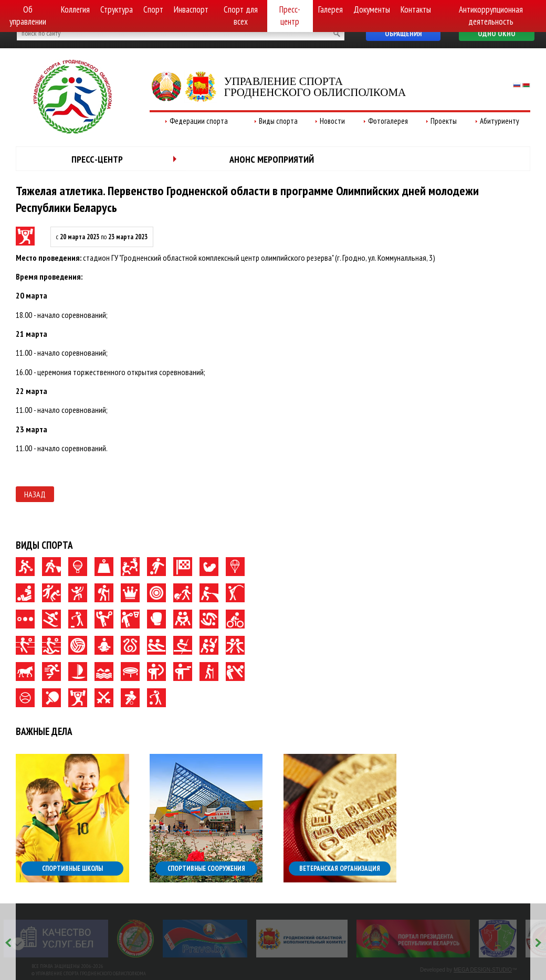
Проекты (444, 121)
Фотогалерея (388, 121)
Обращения (403, 34)
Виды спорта (278, 121)
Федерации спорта (199, 121)
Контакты (416, 9)
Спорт (153, 9)
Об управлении (28, 15)
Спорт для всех (241, 15)
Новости (332, 121)
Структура (117, 9)
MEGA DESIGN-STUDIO (483, 970)
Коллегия (75, 9)
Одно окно (497, 34)
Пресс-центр (290, 15)
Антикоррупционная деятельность (491, 15)
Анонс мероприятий (272, 159)
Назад (35, 494)
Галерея (330, 9)
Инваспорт (191, 9)
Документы (372, 9)
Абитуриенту (500, 121)
